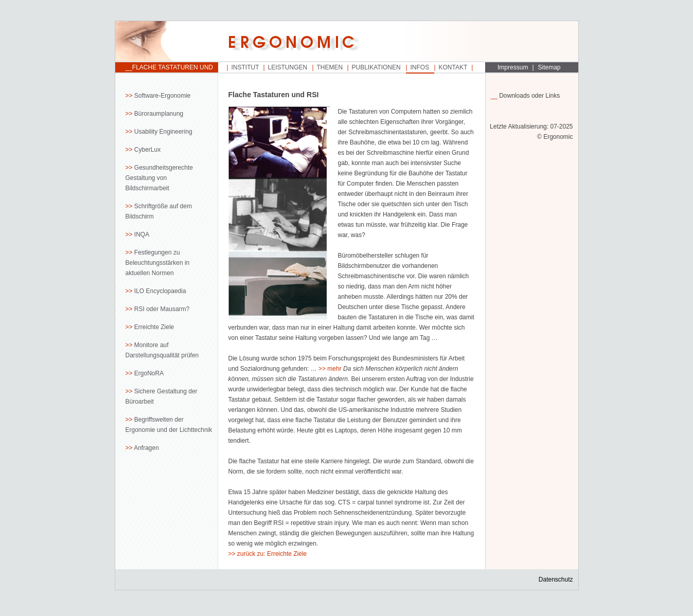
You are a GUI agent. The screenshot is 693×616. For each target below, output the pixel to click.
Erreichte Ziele (154, 327)
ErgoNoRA (149, 373)
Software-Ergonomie (162, 96)
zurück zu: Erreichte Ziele (272, 554)
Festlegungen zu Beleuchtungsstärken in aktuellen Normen (158, 263)
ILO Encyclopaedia (160, 291)
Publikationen (376, 67)
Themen (330, 67)
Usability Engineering (163, 132)
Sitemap (549, 67)
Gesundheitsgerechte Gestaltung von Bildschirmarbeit (159, 178)
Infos (420, 67)
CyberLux (147, 150)
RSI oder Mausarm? (162, 309)
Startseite (167, 42)
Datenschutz (556, 579)
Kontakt (453, 67)
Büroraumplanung (159, 114)
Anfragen (146, 448)
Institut (245, 67)
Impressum (513, 67)
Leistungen (288, 67)
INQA (142, 234)
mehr (334, 369)
